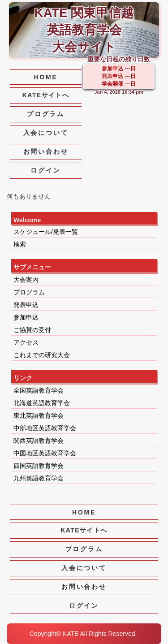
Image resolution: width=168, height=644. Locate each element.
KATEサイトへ (46, 95)
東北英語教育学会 (39, 415)
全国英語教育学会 (39, 390)
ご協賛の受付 (32, 330)
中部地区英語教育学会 (45, 428)
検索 (20, 244)
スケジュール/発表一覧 (46, 232)
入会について (46, 133)
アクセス (26, 342)
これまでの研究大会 (42, 355)
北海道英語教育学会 (42, 403)
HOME (45, 77)
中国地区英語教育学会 (45, 453)
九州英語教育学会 (39, 478)
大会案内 (26, 280)
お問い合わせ (46, 151)
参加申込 (26, 317)
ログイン (45, 170)
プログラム (46, 114)
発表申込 (26, 305)
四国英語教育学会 (39, 466)
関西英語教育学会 (39, 441)
